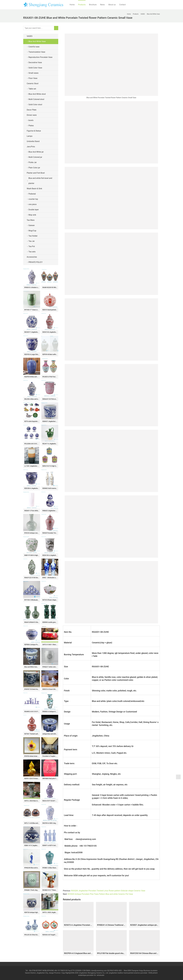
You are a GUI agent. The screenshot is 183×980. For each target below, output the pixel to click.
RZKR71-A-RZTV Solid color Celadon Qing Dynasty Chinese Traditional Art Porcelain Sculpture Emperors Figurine (50, 845)
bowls (31, 120)
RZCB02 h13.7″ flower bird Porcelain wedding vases (50, 890)
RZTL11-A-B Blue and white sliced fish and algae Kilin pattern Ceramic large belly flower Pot (32, 823)
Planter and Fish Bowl (36, 173)
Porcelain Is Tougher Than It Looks (50, 756)
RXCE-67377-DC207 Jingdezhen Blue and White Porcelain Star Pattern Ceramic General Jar (50, 801)
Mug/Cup (32, 231)
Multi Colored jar (35, 157)
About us (112, 5)
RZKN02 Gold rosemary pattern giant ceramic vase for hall (50, 488)
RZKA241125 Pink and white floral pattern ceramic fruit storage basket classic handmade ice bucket (50, 399)
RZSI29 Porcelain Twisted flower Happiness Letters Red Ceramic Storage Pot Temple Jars (50, 533)
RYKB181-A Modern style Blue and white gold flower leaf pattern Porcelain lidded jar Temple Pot (32, 287)
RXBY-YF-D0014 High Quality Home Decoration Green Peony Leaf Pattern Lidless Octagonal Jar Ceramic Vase (32, 555)
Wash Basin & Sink (34, 189)
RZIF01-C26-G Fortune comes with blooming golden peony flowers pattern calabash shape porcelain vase (32, 779)
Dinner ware (32, 115)
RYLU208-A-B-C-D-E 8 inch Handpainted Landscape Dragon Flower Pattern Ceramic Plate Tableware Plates (32, 444)
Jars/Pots (31, 147)
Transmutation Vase (37, 52)
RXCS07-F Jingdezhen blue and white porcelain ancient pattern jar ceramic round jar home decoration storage (32, 332)
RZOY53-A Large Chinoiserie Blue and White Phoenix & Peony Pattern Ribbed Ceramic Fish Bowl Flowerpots (32, 354)
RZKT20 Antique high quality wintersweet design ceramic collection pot (32, 912)
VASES (30, 36)
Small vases (33, 73)
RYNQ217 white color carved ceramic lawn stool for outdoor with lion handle (50, 667)
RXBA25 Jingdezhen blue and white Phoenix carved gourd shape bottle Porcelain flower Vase (50, 511)
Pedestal (32, 194)
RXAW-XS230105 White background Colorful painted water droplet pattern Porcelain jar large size (50, 287)
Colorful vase (34, 47)
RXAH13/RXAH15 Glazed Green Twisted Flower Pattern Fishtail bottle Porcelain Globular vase (32, 622)
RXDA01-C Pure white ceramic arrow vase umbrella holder (32, 511)
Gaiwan (32, 225)
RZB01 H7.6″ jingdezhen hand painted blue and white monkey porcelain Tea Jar (32, 845)
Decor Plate (32, 110)
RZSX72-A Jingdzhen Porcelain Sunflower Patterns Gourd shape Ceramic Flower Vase (78, 925)
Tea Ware (31, 220)
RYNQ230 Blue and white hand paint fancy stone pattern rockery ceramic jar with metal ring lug (32, 868)
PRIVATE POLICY (37, 262)
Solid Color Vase (35, 68)
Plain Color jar (34, 168)
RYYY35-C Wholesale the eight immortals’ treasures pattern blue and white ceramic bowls (32, 600)
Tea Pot (32, 246)
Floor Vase (33, 78)
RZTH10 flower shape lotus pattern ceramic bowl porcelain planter (50, 600)
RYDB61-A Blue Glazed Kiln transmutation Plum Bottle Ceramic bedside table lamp (50, 868)
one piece (33, 204)
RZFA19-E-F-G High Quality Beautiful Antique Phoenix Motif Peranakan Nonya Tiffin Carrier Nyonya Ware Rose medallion (50, 466)
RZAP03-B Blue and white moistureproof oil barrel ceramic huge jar (32, 377)
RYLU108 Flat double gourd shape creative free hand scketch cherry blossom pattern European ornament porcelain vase (111, 953)
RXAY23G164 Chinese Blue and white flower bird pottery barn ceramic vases (144, 953)
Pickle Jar (33, 162)
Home (72, 5)
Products (82, 5)
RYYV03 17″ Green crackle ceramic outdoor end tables (32, 310)
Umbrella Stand (33, 141)
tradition (120, 973)
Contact (122, 5)
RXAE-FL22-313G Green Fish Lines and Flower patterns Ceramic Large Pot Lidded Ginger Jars (32, 578)
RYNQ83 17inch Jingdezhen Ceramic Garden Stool (32, 890)
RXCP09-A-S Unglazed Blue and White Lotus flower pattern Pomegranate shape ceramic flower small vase (78, 953)
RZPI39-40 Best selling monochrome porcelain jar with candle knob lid (50, 354)
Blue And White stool (37, 94)
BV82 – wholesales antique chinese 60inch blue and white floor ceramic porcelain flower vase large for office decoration (50, 578)
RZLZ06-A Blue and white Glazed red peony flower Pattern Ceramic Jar (32, 399)
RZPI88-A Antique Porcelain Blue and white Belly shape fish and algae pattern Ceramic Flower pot (32, 645)
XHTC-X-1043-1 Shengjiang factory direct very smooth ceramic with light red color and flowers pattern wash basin (50, 645)
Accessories (32, 257)
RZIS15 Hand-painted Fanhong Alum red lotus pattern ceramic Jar (50, 310)
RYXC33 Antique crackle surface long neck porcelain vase (32, 533)
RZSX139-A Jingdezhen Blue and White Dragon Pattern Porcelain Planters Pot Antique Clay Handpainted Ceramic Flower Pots (50, 555)
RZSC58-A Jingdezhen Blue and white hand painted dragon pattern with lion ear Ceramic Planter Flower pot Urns (32, 488)
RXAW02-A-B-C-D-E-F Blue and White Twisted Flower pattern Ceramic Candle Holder (32, 712)
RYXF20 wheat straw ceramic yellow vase (32, 756)
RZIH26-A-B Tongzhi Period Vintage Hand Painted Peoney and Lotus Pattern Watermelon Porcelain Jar (50, 935)
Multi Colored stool (36, 99)
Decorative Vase (35, 62)
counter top (33, 199)
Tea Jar (32, 241)
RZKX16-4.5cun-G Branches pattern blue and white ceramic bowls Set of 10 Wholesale (50, 689)
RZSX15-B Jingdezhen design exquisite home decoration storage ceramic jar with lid (50, 332)
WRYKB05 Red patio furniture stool (50, 779)
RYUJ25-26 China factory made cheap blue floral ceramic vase (32, 935)
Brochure (93, 5)
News (102, 5)
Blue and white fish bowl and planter (40, 181)
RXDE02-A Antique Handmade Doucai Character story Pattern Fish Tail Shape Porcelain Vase (50, 712)
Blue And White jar (36, 152)
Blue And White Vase (37, 41)
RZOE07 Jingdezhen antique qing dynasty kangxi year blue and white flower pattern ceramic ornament (144, 925)
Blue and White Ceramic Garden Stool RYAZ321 (32, 667)
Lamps (30, 136)
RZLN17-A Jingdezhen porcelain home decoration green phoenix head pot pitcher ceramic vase (50, 444)
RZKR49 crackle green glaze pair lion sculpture (50, 622)
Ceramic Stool (33, 83)
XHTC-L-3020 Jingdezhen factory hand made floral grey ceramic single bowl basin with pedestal (50, 912)
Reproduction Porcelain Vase (40, 57)
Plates (31, 126)
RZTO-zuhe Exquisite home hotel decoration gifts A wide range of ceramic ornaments (32, 421)
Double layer (34, 210)
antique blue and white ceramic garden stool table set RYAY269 (50, 734)
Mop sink (32, 215)
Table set (32, 89)
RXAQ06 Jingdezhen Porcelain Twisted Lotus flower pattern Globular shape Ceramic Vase (108, 891)
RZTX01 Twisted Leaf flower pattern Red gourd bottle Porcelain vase (32, 734)
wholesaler (101, 975)
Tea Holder (33, 236)
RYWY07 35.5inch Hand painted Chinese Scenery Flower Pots (32, 689)
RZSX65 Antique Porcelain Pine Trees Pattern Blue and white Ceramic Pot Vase (100, 894)
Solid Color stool (35, 105)
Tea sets (32, 252)
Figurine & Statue (34, 131)
